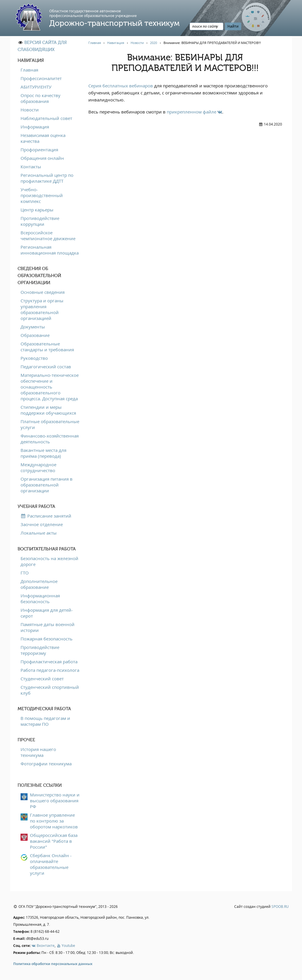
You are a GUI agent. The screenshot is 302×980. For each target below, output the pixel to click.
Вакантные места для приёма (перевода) (43, 453)
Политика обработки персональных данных (53, 964)
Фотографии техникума (46, 764)
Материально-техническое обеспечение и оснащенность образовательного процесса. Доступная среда (50, 387)
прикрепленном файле (194, 112)
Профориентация (39, 150)
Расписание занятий (46, 516)
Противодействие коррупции (40, 221)
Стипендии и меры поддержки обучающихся (48, 410)
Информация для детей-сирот (47, 613)
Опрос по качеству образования (41, 98)
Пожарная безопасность (47, 639)
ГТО (25, 573)
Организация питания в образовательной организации (47, 485)
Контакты (31, 167)
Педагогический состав (46, 367)
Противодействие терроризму (40, 650)
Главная (29, 70)
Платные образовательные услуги (50, 424)
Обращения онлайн (42, 158)
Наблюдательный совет (46, 118)
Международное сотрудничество (38, 467)
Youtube (66, 946)
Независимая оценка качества (43, 138)
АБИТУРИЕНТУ (36, 87)
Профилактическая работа (49, 662)
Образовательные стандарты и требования (47, 347)
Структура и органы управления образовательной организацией (42, 309)
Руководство (34, 358)
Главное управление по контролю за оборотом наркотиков (54, 821)
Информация (35, 127)
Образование (35, 335)
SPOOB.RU (280, 907)
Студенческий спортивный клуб (50, 690)
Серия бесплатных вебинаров (121, 86)
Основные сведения (43, 292)
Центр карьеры (37, 210)
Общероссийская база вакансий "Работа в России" (54, 841)
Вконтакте (43, 946)
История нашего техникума (38, 752)
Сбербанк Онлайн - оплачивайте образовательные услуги (51, 864)
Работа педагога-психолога (50, 670)
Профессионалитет (41, 78)
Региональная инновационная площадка (50, 250)
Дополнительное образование (39, 584)
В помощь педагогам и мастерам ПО (45, 721)
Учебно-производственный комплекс (42, 195)
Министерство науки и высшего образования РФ (55, 801)
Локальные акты (39, 533)
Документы (33, 327)
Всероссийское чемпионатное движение (48, 235)
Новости (30, 110)
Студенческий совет (42, 679)
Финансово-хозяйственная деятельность (50, 439)
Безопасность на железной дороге (49, 561)
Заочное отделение (42, 524)
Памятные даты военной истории (48, 627)
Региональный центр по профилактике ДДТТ (47, 178)
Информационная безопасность (40, 598)
